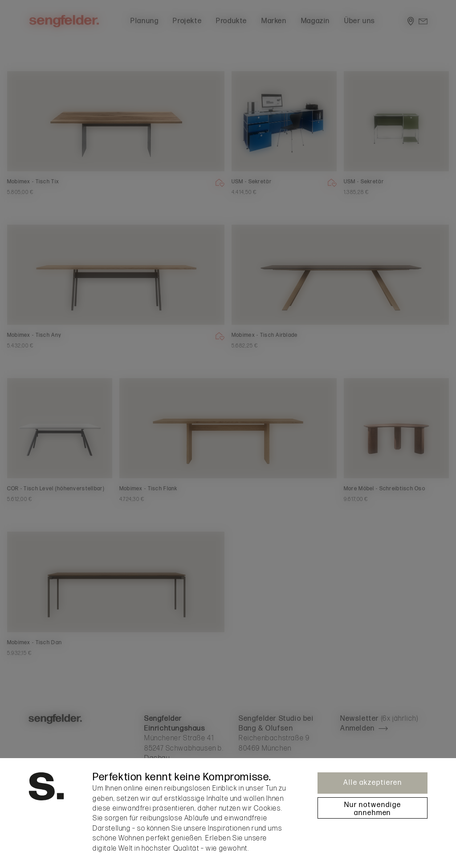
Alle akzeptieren (373, 783)
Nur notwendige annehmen (373, 809)
